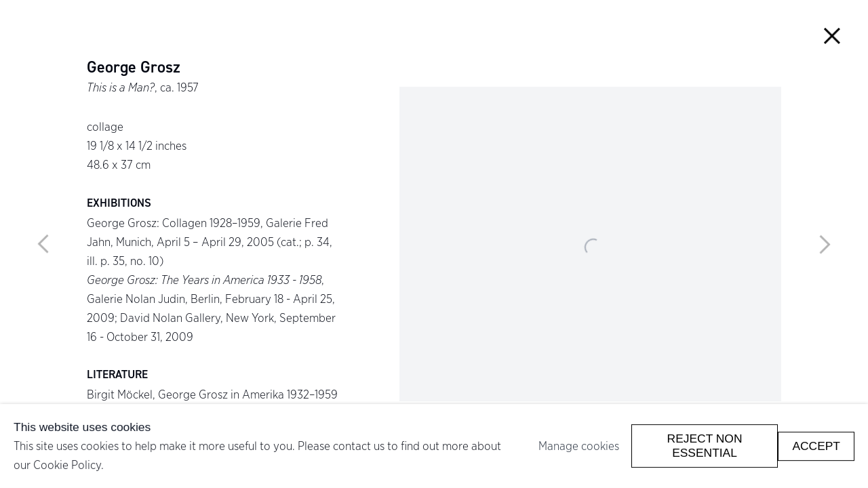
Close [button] (832, 36)
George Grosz (134, 68)
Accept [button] (816, 445)
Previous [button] (43, 244)
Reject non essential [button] (705, 446)
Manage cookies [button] (579, 446)
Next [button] (825, 244)
